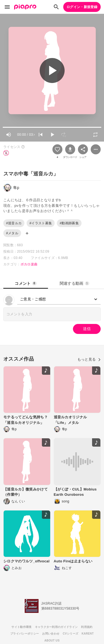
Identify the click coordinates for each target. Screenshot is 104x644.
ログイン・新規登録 (82, 7)
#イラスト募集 (41, 223)
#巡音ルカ (14, 223)
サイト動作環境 (21, 627)
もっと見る (89, 359)
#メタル (12, 233)
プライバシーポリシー (25, 634)
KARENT (88, 634)
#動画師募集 (69, 223)
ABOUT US (52, 641)
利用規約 (87, 627)
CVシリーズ (70, 634)
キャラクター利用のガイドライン (56, 627)
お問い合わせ (51, 634)
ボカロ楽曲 (29, 264)
